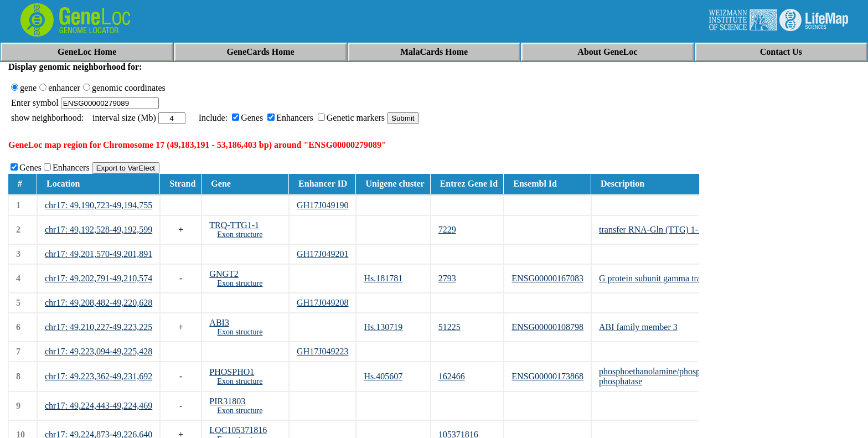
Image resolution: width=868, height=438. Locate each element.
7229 (447, 230)
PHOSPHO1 (232, 372)
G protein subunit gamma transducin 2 (667, 278)
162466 (452, 376)
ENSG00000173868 (547, 376)
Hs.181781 (383, 278)
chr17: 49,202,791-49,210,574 (99, 278)
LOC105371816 (238, 430)
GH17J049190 (322, 205)
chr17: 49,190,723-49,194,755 (99, 205)
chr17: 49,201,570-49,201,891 (99, 254)
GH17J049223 (322, 351)
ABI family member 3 (638, 327)
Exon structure (240, 235)
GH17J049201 (322, 254)
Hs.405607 (383, 376)
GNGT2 (224, 274)
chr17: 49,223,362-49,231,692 (99, 376)
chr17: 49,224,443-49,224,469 (99, 406)
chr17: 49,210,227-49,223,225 (99, 327)
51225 (449, 327)
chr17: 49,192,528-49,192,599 (99, 230)
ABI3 (219, 323)
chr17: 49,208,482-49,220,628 (99, 303)
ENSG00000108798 (547, 327)
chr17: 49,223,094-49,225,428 (99, 351)
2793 (447, 278)
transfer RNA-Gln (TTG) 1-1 (651, 230)
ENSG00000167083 (547, 278)
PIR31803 (227, 401)
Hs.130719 (383, 327)
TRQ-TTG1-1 (234, 225)
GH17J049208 (322, 303)
